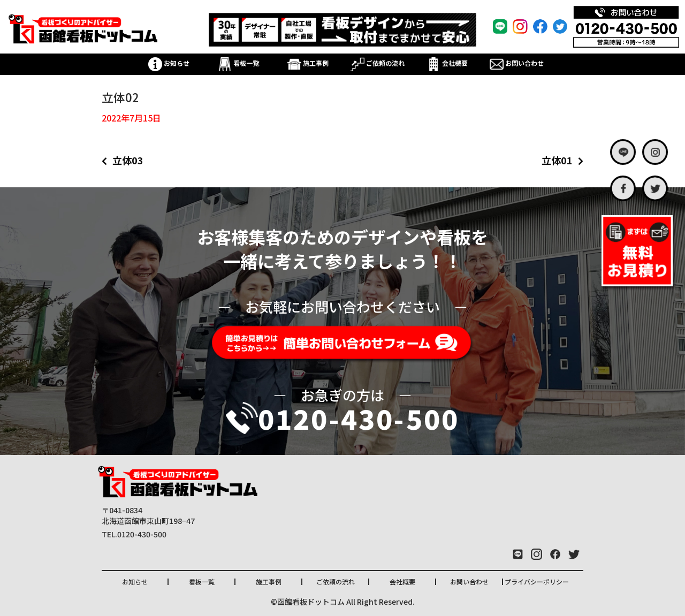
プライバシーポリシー (537, 581)
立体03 (128, 160)
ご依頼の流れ (378, 63)
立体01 (557, 160)
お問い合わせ (517, 63)
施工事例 (308, 63)
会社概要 (447, 63)
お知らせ (169, 63)
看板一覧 (238, 63)
